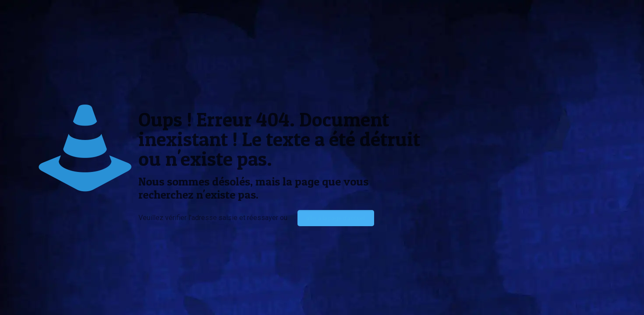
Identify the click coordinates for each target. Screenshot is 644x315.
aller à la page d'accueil (336, 218)
